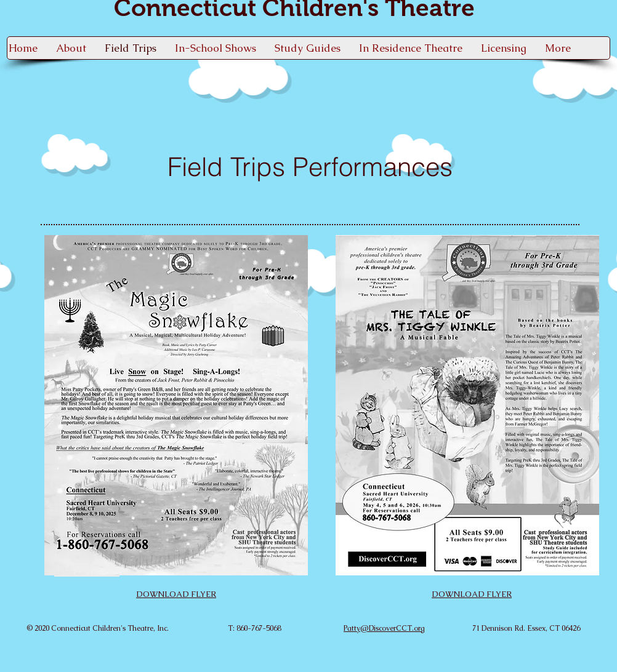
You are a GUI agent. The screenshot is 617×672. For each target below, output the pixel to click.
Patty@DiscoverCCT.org (384, 628)
